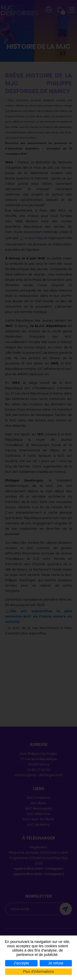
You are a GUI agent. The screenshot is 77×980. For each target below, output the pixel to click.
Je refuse (56, 963)
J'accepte (21, 963)
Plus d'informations (39, 972)
